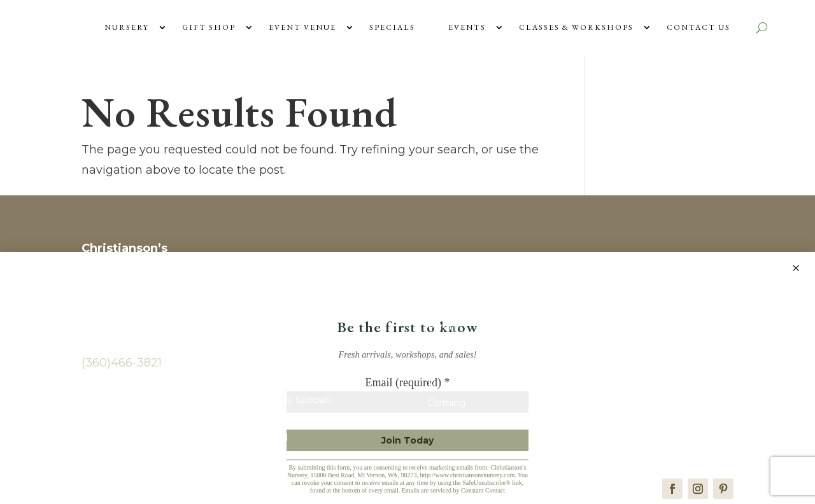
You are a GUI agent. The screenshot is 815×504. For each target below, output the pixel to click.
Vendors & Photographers (657, 289)
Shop (439, 289)
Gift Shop (209, 27)
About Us (277, 343)
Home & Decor (462, 346)
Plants (270, 381)
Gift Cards (278, 324)
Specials (392, 27)
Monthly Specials (294, 400)
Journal (272, 438)
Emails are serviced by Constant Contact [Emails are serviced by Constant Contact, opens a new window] (453, 490)
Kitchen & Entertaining (478, 384)
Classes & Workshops (576, 27)
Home (270, 305)
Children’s (449, 365)
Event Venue (302, 27)
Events (467, 27)
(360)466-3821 (122, 363)
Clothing (447, 403)
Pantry (443, 327)
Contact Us (698, 27)
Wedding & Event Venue (655, 308)
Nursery (127, 27)
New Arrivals (455, 308)
